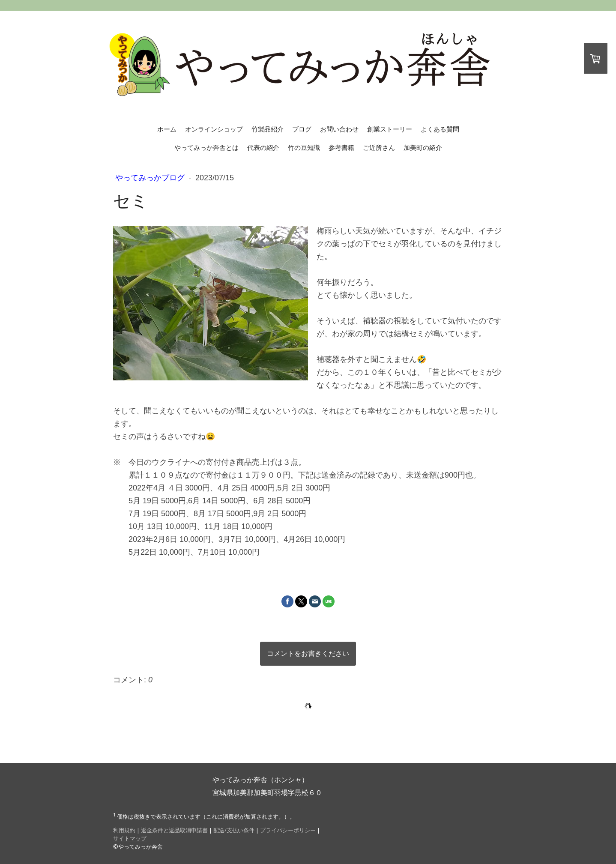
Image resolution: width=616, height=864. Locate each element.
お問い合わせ (339, 129)
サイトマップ (130, 838)
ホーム (167, 129)
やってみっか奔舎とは (206, 148)
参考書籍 (341, 148)
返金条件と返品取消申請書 (174, 830)
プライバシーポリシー (288, 830)
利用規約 (124, 830)
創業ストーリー (390, 129)
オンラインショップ (214, 129)
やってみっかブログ (151, 178)
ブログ (302, 129)
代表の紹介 (263, 148)
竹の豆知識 (304, 148)
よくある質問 (440, 129)
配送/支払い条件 (234, 830)
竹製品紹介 (268, 129)
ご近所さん (379, 148)
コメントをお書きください (308, 653)
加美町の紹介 (423, 148)
